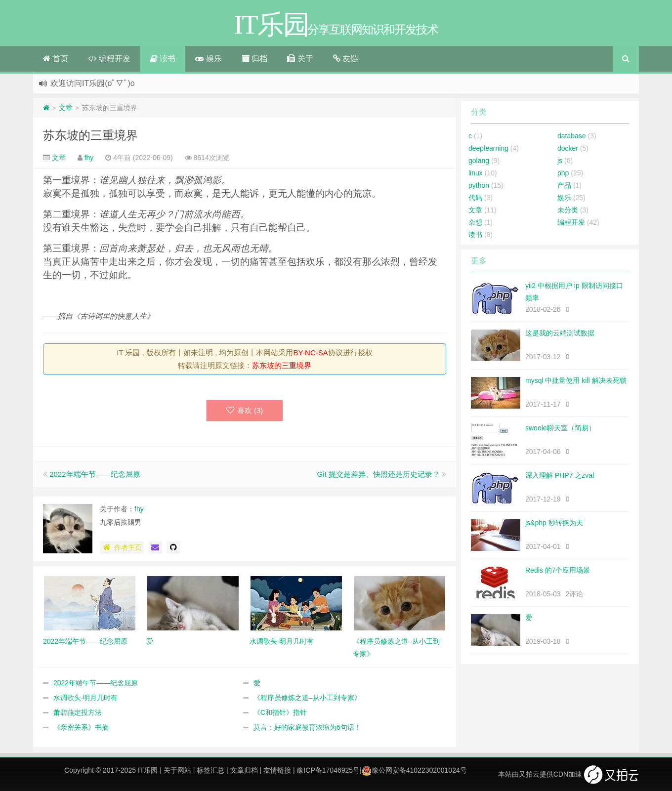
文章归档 (244, 770)
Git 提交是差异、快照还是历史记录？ (378, 474)
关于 (300, 59)
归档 (254, 59)
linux (476, 173)
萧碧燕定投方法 (78, 712)
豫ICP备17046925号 (328, 770)
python (479, 185)
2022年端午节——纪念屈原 (95, 474)
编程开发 (109, 59)
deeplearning (488, 148)
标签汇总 (210, 770)
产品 (564, 185)
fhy (89, 158)
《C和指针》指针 (280, 712)
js (560, 161)
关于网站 (177, 770)
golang (479, 161)
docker (568, 148)
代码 (475, 198)
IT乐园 (148, 770)
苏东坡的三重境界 (90, 135)
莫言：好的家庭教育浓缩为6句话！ (307, 727)
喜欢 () (245, 410)
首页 (56, 59)
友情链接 (277, 770)
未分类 (568, 210)
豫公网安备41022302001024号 (414, 770)
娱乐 (208, 59)
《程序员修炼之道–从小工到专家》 (307, 698)
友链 (346, 59)
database (572, 136)
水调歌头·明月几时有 (85, 698)
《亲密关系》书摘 (81, 727)
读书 (163, 59)
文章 (66, 108)
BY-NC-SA (310, 353)
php (563, 173)
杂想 (475, 222)
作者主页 (122, 547)
